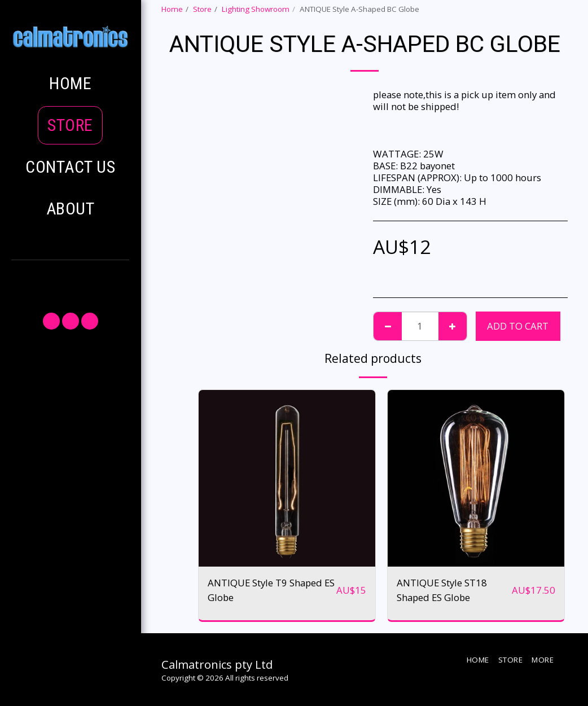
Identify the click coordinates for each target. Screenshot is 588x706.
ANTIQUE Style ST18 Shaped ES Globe (442, 590)
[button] (70, 281)
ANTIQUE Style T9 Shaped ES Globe (271, 590)
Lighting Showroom (256, 9)
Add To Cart (518, 326)
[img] (287, 478)
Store (202, 9)
